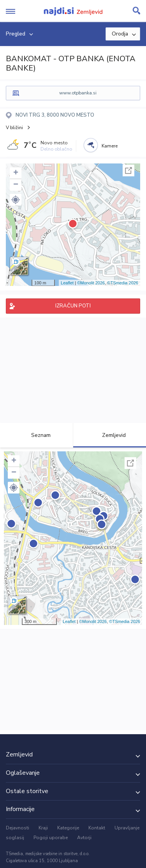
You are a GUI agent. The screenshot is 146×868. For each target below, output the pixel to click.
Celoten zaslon (128, 170)
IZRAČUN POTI (73, 306)
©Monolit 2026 (91, 283)
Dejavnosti (18, 828)
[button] (16, 200)
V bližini (14, 128)
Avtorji (84, 838)
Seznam (36, 435)
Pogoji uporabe (51, 838)
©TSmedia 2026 (123, 283)
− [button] (16, 185)
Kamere (110, 146)
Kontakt (97, 828)
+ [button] (16, 173)
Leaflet (67, 283)
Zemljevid (109, 435)
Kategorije (68, 828)
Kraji (43, 828)
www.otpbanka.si (78, 93)
